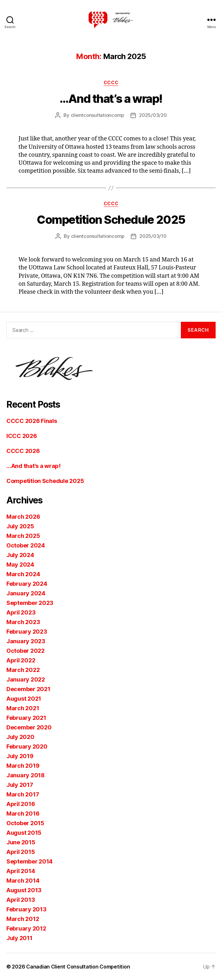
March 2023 (23, 622)
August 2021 (24, 699)
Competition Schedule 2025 (111, 220)
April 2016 (21, 804)
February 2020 (27, 746)
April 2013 (21, 900)
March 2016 (23, 814)
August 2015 (24, 833)
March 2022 (23, 670)
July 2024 (20, 555)
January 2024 (26, 593)
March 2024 (23, 574)
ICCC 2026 (22, 436)
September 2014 (30, 861)
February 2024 (27, 584)
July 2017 (20, 785)
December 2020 (29, 727)
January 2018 (26, 775)
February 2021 (26, 718)
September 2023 (30, 603)
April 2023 (21, 612)
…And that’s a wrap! (111, 99)
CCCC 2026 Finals (32, 421)
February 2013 (26, 909)
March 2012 (23, 919)
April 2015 (21, 852)
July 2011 (19, 938)
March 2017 (23, 794)
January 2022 (26, 679)
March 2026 (23, 517)
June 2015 (21, 842)
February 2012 (26, 928)
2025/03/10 (153, 236)
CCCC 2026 (23, 451)
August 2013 (24, 890)
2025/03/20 (153, 115)
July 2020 (20, 737)
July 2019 (20, 756)
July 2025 (20, 526)
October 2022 (26, 651)
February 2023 (27, 632)
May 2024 (20, 565)
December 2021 (28, 689)
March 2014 (23, 881)
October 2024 (26, 545)
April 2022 (21, 660)
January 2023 (26, 641)
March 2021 (23, 708)
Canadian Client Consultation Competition (78, 967)
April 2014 (21, 871)
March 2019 (23, 766)
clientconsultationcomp (97, 115)
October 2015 (25, 823)
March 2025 (23, 536)
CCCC (111, 83)
